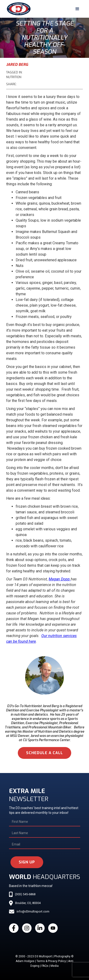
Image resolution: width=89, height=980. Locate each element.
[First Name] (45, 822)
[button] (77, 9)
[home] (18, 9)
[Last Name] (45, 833)
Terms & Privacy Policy (51, 961)
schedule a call (44, 753)
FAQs (45, 966)
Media (55, 966)
